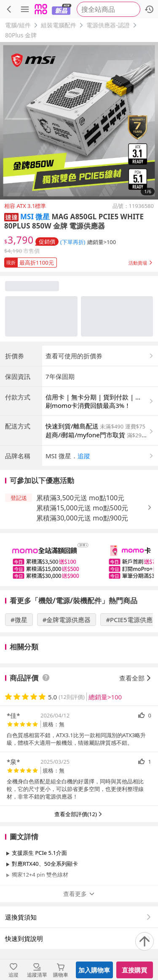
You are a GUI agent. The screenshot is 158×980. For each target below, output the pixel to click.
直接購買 (134, 970)
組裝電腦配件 (59, 25)
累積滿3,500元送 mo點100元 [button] (80, 498)
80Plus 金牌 (21, 35)
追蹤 (84, 456)
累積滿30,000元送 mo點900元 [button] (82, 518)
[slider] (79, 560)
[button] (11, 217)
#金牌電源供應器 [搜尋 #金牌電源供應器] (67, 620)
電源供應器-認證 (108, 25)
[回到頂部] (145, 941)
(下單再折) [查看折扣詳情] (73, 242)
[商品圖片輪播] (79, 121)
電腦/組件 (18, 25)
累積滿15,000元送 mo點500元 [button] (82, 508)
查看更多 (79, 894)
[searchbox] (108, 9)
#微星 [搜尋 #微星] (19, 620)
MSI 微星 (35, 217)
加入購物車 (94, 970)
